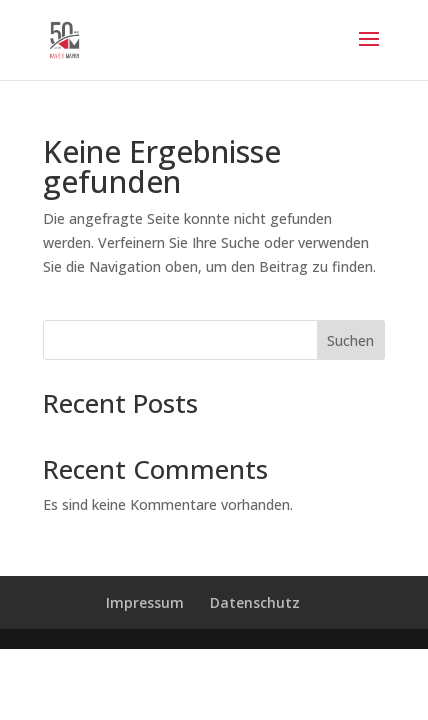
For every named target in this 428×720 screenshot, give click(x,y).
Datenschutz (255, 602)
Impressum (145, 602)
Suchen (350, 340)
